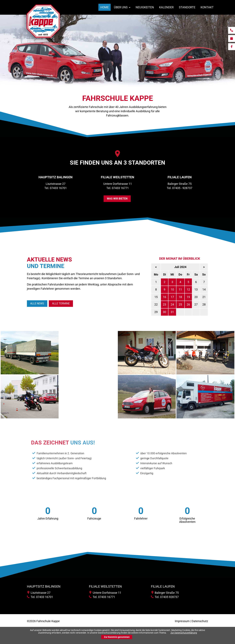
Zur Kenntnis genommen (117, 637)
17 (185, 297)
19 (201, 297)
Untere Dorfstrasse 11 (105, 593)
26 (201, 304)
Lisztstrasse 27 (39, 593)
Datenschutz (200, 621)
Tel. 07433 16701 (56, 188)
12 (201, 289)
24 (185, 304)
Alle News (37, 303)
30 (177, 312)
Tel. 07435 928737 (165, 597)
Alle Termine (61, 303)
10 (185, 289)
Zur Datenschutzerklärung (184, 633)
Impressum (182, 621)
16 (177, 297)
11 (193, 289)
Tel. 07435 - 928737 (180, 188)
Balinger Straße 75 (165, 593)
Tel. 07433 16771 (118, 188)
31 (185, 312)
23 (177, 304)
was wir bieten (117, 199)
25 (193, 304)
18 (193, 297)
